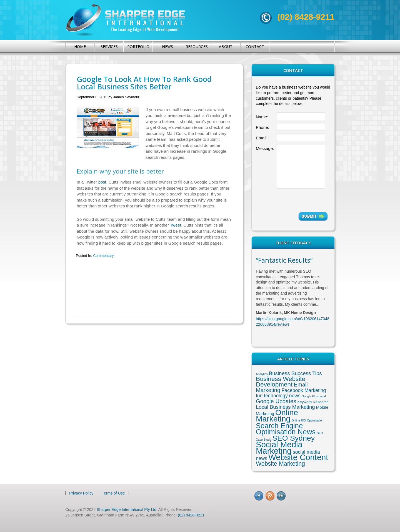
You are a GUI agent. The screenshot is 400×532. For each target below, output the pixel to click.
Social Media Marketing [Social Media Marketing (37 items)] (279, 448)
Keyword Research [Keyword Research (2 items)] (313, 402)
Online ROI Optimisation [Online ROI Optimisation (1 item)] (307, 420)
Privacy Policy (81, 493)
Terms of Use (113, 493)
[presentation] (302, 200)
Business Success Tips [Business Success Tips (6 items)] (295, 373)
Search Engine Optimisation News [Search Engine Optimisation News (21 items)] (286, 429)
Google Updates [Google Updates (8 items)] (276, 401)
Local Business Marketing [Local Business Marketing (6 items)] (285, 407)
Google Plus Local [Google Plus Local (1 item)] (314, 396)
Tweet (176, 225)
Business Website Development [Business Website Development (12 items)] (281, 382)
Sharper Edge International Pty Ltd (127, 510)
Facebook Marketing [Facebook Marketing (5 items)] (304, 390)
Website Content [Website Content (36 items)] (298, 457)
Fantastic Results (284, 260)
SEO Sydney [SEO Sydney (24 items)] (293, 438)
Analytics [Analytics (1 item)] (262, 374)
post (102, 182)
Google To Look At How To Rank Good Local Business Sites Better (144, 83)
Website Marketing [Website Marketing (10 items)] (280, 464)
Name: (262, 117)
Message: (265, 148)
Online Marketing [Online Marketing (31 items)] (277, 416)
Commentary (103, 256)
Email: (262, 138)
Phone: (262, 127)
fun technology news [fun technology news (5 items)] (278, 396)
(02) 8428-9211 (306, 17)
